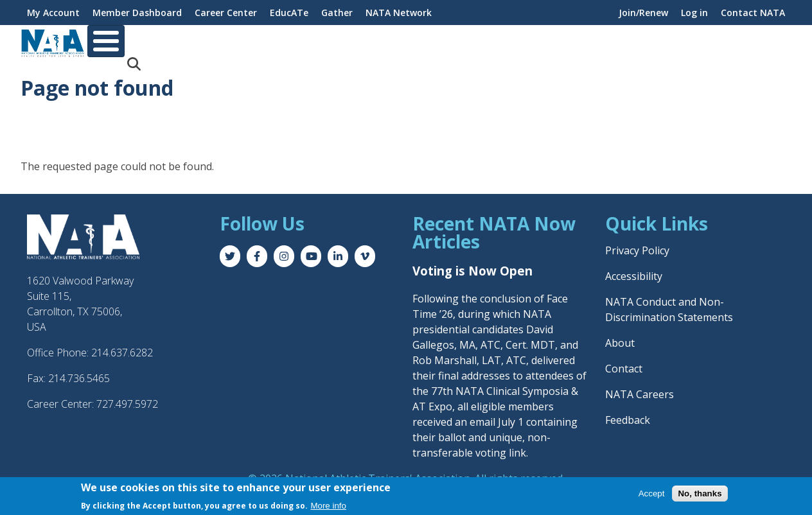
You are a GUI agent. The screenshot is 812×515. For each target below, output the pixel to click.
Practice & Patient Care (524, 41)
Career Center (226, 13)
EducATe (289, 13)
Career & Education (278, 41)
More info (328, 506)
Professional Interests (397, 41)
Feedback (628, 410)
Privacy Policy (637, 240)
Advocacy (623, 41)
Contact (624, 358)
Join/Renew (643, 13)
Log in (694, 13)
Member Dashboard (137, 13)
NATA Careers (640, 384)
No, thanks (700, 493)
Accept (652, 493)
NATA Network (399, 13)
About (114, 41)
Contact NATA (753, 13)
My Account (53, 13)
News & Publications (715, 41)
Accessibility (634, 266)
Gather (337, 13)
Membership (181, 41)
